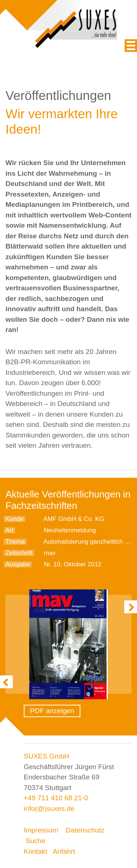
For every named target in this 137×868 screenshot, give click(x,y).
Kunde (14, 519)
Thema (15, 542)
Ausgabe (18, 564)
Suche (35, 841)
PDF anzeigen (52, 711)
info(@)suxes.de (49, 809)
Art (9, 530)
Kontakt (35, 851)
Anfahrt (64, 851)
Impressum (41, 830)
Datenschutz (85, 830)
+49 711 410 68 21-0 (56, 798)
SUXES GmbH (47, 756)
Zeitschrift (19, 553)
